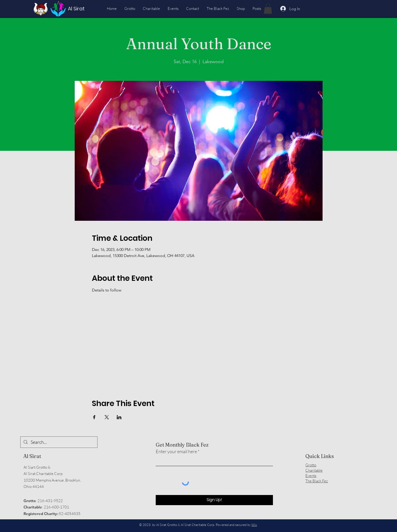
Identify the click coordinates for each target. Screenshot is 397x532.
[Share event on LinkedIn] (119, 417)
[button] (268, 9)
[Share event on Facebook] (94, 417)
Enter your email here (176, 451)
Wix (254, 525)
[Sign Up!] (214, 500)
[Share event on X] (107, 417)
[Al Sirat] (77, 9)
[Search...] (59, 442)
